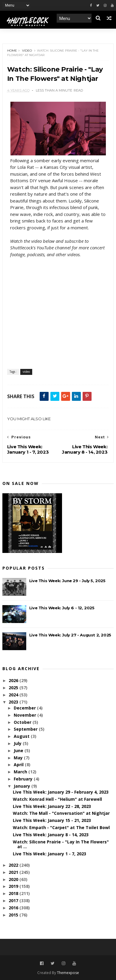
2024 (14, 695)
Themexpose (68, 973)
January (23, 786)
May (19, 758)
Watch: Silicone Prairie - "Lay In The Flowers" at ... (61, 844)
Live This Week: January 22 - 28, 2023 (52, 806)
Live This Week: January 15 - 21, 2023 (52, 820)
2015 (14, 915)
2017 (14, 901)
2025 (14, 688)
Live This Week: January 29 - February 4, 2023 (61, 792)
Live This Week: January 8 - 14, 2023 (51, 835)
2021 (14, 872)
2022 (14, 865)
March (21, 772)
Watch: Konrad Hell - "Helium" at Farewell (57, 799)
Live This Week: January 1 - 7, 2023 (50, 854)
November (25, 715)
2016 (14, 908)
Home (12, 51)
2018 (14, 893)
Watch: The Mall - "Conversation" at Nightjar (61, 813)
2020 (14, 879)
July (18, 743)
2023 (14, 702)
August (22, 736)
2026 (14, 680)
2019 (14, 886)
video (27, 51)
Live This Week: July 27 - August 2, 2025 (70, 635)
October (23, 722)
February (24, 779)
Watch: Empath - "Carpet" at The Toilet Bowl (61, 827)
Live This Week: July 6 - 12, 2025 (62, 608)
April (19, 765)
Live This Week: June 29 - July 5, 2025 (67, 581)
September (26, 729)
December (25, 708)
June (19, 751)
